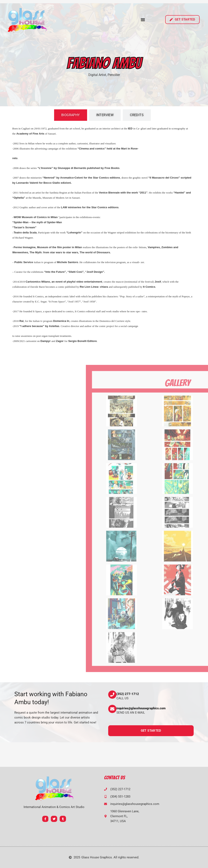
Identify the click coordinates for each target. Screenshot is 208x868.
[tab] (71, 115)
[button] (143, 20)
